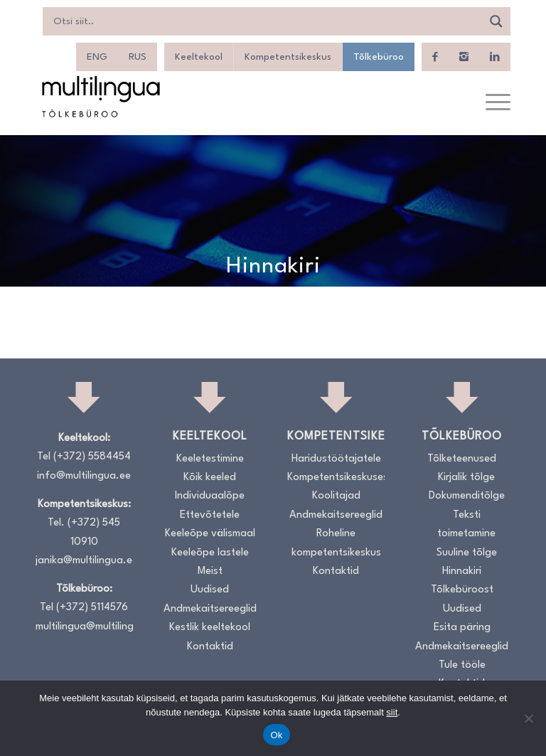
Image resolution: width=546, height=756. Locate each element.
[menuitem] (97, 57)
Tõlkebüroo (379, 57)
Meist (210, 571)
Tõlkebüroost (462, 590)
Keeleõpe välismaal (210, 534)
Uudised (210, 590)
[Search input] (266, 21)
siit (392, 712)
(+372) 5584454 (92, 457)
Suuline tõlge (467, 553)
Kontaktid (210, 647)
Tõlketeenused (462, 459)
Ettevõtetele (210, 515)
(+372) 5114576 (92, 608)
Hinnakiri (462, 571)
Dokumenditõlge (467, 496)
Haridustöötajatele (336, 459)
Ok (276, 735)
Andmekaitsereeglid (210, 609)
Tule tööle (462, 665)
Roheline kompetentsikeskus (336, 543)
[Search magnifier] (496, 21)
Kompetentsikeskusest (336, 478)
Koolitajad (336, 496)
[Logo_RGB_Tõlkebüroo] (101, 96)
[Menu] (491, 103)
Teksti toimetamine (466, 525)
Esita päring (462, 628)
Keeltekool (199, 57)
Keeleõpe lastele (210, 553)
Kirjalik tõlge (466, 478)
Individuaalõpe (210, 496)
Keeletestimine (210, 459)
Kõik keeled (210, 478)
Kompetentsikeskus (288, 57)
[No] (528, 718)
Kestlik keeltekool (210, 628)
